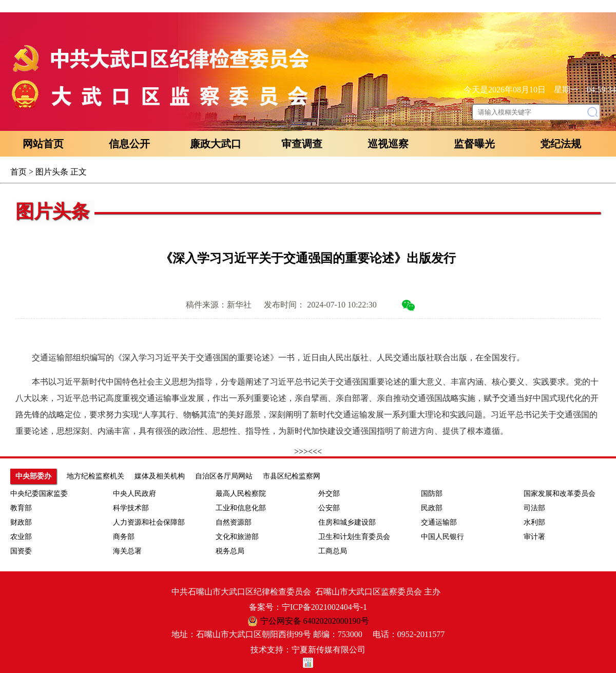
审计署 (534, 537)
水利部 (534, 522)
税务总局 (230, 551)
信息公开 (129, 144)
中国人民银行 (442, 537)
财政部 (21, 522)
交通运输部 (439, 522)
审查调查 (302, 144)
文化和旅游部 (237, 537)
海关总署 (127, 551)
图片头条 (52, 172)
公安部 (329, 508)
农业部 (21, 537)
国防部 (432, 494)
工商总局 (333, 551)
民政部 (432, 508)
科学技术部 (131, 508)
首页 (18, 172)
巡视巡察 (388, 144)
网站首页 (43, 144)
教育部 (21, 508)
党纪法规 (561, 144)
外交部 (329, 494)
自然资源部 (234, 522)
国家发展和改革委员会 (560, 494)
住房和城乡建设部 (347, 522)
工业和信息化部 (241, 508)
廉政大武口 (216, 144)
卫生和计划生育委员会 (354, 537)
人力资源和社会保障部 (149, 522)
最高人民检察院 (241, 494)
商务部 (124, 537)
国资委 (21, 551)
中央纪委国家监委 (39, 494)
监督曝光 (474, 144)
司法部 (534, 508)
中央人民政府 (134, 494)
